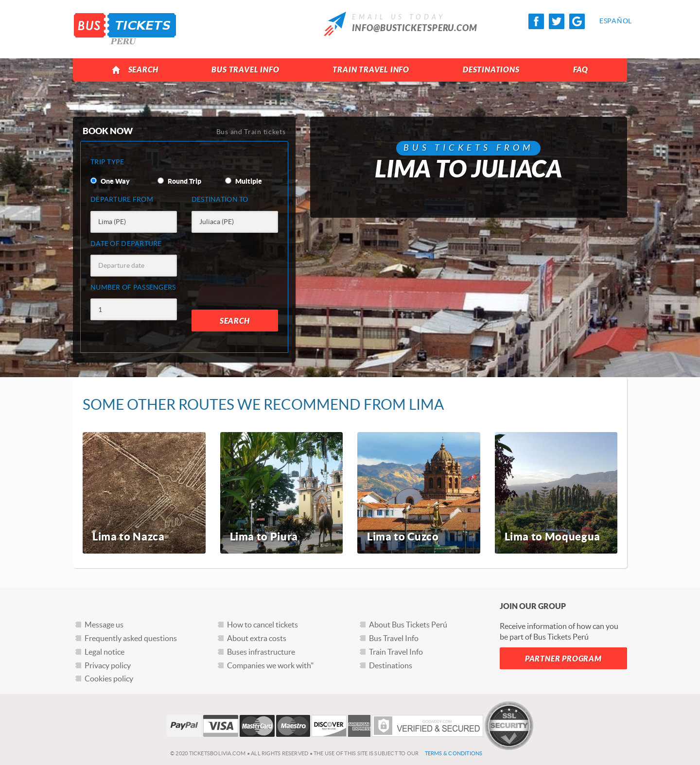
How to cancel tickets (262, 625)
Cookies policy (109, 678)
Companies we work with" (270, 665)
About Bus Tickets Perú (408, 625)
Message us (104, 625)
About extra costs (257, 638)
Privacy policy (108, 665)
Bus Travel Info (245, 70)
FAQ (581, 70)
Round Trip (179, 181)
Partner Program (563, 659)
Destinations (491, 70)
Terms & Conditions (454, 753)
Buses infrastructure (261, 652)
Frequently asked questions (131, 638)
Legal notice (105, 652)
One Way (110, 181)
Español (607, 21)
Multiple (244, 181)
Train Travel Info (371, 70)
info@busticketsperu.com (415, 28)
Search (135, 70)
